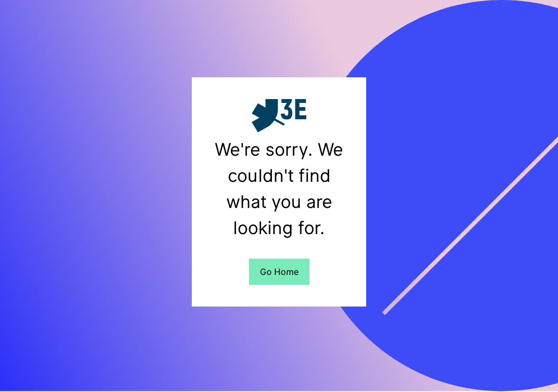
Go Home (279, 272)
